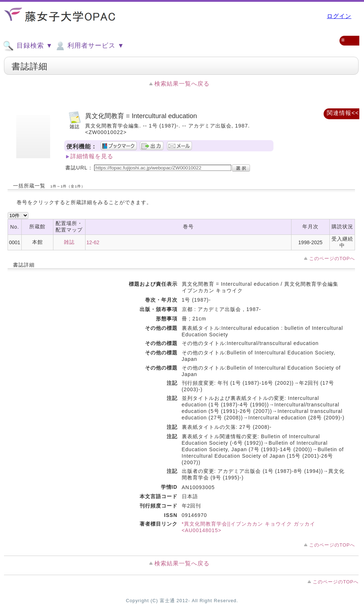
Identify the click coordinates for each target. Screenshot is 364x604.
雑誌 (69, 242)
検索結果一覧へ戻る (182, 84)
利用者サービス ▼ (89, 46)
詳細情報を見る (92, 156)
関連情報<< (343, 113)
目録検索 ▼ (28, 46)
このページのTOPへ (332, 258)
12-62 (93, 242)
